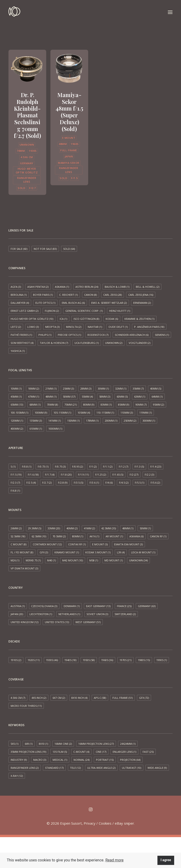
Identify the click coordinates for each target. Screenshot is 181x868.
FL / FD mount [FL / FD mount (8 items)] (22, 552)
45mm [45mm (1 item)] (16, 397)
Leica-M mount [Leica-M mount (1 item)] (143, 552)
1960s (75, 144)
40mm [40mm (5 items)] (156, 389)
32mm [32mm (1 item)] (121, 389)
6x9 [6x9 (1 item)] (29, 744)
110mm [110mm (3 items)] (127, 413)
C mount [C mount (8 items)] (19, 544)
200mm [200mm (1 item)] (111, 421)
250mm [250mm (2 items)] (130, 421)
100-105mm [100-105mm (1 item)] (19, 413)
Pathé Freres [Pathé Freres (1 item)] (21, 335)
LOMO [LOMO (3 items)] (33, 327)
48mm (63, 144)
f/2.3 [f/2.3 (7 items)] (15, 483)
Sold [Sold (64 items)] (69, 249)
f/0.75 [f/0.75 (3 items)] (60, 467)
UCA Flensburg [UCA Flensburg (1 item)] (87, 343)
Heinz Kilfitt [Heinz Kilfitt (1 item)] (120, 311)
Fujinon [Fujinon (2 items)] (52, 311)
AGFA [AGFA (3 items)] (16, 287)
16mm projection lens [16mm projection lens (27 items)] (96, 744)
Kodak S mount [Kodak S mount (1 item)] (98, 552)
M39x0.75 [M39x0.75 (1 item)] (33, 560)
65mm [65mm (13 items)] (17, 405)
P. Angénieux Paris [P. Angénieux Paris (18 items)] (149, 327)
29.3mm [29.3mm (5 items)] (35, 528)
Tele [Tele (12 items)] (75, 768)
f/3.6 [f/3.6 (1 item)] (94, 483)
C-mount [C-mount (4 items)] (81, 752)
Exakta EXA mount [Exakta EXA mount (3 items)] (128, 544)
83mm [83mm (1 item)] (106, 405)
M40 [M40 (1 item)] (51, 560)
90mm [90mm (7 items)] (141, 405)
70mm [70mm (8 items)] (52, 405)
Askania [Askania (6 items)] (136, 536)
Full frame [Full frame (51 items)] (123, 698)
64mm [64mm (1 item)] (157, 397)
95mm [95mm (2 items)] (158, 405)
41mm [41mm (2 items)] (89, 528)
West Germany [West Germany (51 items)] (88, 622)
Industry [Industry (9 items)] (19, 760)
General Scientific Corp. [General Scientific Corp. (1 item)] (84, 311)
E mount (69, 138)
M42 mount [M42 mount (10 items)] (73, 560)
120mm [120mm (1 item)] (17, 421)
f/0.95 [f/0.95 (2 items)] (78, 467)
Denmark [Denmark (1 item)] (72, 606)
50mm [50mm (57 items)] (69, 397)
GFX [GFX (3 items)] (44, 552)
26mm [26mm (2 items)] (16, 528)
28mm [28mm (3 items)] (86, 389)
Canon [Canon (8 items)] (90, 295)
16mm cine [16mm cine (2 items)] (63, 744)
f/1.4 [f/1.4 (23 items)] (156, 467)
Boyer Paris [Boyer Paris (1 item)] (43, 295)
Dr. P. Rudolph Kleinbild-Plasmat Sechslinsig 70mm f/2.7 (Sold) (27, 115)
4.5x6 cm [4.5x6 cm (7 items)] (18, 698)
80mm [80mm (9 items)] (89, 405)
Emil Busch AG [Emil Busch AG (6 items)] (73, 303)
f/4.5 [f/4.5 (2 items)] (124, 483)
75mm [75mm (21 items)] (71, 405)
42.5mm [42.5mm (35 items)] (109, 528)
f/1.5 (74, 178)
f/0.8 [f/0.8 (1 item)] (27, 467)
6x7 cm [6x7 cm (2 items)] (59, 698)
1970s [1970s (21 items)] (125, 660)
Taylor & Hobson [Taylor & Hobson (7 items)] (54, 343)
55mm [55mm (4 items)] (87, 397)
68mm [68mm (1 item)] (35, 405)
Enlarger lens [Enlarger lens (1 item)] (124, 752)
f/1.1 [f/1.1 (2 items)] (108, 467)
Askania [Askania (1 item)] (62, 287)
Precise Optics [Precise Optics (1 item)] (69, 335)
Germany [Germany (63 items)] (147, 606)
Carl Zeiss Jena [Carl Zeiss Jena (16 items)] (141, 295)
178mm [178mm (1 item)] (92, 421)
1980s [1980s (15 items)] (144, 660)
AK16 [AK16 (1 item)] (94, 536)
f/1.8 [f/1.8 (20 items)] (66, 475)
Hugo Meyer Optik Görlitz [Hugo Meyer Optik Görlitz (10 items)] (32, 319)
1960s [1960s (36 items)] (107, 660)
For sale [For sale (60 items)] (19, 249)
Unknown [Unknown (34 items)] (138, 560)
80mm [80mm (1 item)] (78, 536)
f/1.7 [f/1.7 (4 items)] (50, 475)
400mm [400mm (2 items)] (17, 429)
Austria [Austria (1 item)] (18, 606)
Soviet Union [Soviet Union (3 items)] (97, 614)
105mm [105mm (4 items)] (84, 413)
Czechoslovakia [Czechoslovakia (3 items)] (44, 606)
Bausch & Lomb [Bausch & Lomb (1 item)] (117, 287)
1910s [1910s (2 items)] (16, 660)
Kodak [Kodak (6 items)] (112, 319)
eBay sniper (124, 823)
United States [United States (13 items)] (57, 622)
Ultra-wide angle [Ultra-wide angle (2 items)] (101, 768)
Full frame (69, 150)
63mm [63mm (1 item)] (140, 397)
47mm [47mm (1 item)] (34, 397)
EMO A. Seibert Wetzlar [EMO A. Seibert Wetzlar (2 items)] (109, 303)
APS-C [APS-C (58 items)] (100, 698)
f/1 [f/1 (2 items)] (93, 467)
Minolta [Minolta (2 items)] (74, 327)
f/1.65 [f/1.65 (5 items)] (118, 475)
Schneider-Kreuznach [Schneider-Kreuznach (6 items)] (132, 335)
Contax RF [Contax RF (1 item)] (77, 544)
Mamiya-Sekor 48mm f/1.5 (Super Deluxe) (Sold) (69, 112)
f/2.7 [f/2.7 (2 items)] (47, 483)
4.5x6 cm (27, 157)
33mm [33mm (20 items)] (54, 528)
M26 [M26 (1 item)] (15, 560)
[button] (170, 12)
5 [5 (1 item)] (13, 467)
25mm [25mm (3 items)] (68, 389)
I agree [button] (166, 860)
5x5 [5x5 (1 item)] (14, 744)
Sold (21, 188)
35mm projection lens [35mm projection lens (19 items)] (28, 752)
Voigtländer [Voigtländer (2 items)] (140, 343)
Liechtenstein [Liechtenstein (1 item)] (41, 614)
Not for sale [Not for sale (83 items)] (45, 249)
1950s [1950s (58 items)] (89, 660)
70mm (21, 151)
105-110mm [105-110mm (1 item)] (62, 413)
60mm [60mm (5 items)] (122, 397)
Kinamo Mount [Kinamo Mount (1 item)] (67, 552)
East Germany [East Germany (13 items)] (98, 606)
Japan (69, 156)
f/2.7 (33, 188)
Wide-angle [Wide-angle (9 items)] (157, 768)
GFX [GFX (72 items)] (144, 698)
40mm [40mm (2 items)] (72, 528)
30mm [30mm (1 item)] (103, 389)
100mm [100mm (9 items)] (41, 413)
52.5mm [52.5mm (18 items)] (18, 536)
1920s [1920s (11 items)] (34, 660)
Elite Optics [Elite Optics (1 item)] (45, 303)
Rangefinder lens (27, 180)
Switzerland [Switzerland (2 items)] (125, 614)
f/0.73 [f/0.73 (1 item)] (43, 467)
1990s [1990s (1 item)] (162, 660)
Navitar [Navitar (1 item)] (95, 327)
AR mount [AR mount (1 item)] (114, 536)
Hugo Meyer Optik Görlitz (27, 171)
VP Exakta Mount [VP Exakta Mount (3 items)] (24, 568)
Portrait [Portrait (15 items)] (105, 760)
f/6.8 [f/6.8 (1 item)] (15, 491)
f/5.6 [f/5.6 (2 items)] (155, 483)
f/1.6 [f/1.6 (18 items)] (33, 475)
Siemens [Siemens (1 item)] (162, 335)
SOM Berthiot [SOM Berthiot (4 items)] (22, 343)
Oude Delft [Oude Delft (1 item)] (118, 327)
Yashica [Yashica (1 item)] (18, 351)
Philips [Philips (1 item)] (45, 335)
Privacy (90, 823)
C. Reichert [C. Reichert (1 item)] (68, 295)
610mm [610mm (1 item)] (36, 429)
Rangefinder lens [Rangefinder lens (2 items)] (25, 768)
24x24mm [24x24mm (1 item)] (128, 744)
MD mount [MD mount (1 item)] (114, 560)
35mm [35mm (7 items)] (138, 389)
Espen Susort (71, 823)
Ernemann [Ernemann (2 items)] (142, 303)
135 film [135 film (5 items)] (60, 752)
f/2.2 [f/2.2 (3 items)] (149, 475)
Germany (27, 163)
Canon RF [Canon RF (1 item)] (158, 536)
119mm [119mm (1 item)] (146, 413)
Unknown (27, 145)
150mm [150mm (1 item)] (73, 421)
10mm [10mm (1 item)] (16, 389)
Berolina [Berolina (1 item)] (19, 295)
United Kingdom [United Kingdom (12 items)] (25, 622)
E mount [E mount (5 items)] (100, 544)
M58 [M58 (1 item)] (94, 560)
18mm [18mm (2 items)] (34, 389)
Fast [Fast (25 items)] (148, 752)
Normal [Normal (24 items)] (82, 760)
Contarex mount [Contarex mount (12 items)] (47, 544)
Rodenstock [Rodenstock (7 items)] (98, 335)
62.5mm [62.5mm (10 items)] (39, 536)
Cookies (105, 823)
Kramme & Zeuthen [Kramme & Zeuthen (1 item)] (139, 319)
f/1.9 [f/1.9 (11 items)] (83, 475)
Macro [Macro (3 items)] (40, 760)
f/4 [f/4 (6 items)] (109, 483)
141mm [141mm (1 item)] (55, 421)
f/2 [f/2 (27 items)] (134, 475)
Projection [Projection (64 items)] (130, 760)
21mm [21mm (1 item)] (51, 389)
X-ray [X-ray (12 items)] (17, 776)
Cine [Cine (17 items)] (101, 752)
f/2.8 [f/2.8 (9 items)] (63, 483)
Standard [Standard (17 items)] (54, 768)
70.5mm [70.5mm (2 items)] (59, 536)
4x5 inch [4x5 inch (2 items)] (39, 698)
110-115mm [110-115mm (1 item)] (105, 413)
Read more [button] (114, 860)
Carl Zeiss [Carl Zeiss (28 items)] (113, 295)
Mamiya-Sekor (69, 163)
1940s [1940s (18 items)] (70, 660)
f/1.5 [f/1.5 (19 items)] (16, 475)
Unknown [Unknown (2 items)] (114, 343)
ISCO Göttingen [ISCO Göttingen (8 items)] (86, 319)
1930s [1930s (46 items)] (52, 660)
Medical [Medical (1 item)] (60, 760)
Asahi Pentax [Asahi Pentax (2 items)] (38, 287)
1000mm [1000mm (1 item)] (55, 429)
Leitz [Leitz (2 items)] (16, 327)
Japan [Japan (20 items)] (17, 614)
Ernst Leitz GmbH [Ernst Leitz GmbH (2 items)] (25, 311)
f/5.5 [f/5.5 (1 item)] (140, 483)
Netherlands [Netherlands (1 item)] (69, 614)
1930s (33, 151)
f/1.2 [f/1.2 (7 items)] (123, 467)
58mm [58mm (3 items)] (105, 397)
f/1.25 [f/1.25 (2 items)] (101, 475)
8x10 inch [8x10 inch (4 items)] (79, 698)
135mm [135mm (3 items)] (36, 421)
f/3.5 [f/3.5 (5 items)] (78, 483)
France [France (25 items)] (124, 606)
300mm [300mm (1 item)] (149, 421)
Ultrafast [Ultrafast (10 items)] (132, 768)
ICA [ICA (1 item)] (63, 319)
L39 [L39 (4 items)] (121, 552)
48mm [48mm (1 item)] (51, 397)
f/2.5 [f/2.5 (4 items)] (31, 483)
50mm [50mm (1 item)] (145, 528)
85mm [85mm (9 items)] (124, 405)
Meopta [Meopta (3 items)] (52, 327)
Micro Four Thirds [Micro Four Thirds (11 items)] (26, 706)
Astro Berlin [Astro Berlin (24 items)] (87, 287)
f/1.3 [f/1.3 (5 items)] (139, 467)
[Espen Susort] (14, 12)
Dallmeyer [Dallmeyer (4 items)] (20, 303)
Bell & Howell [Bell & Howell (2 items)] (148, 287)
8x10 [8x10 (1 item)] (43, 744)
